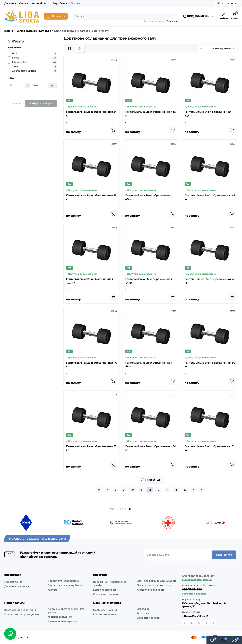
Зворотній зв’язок (148, 618)
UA (219, 3)
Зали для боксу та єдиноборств (157, 581)
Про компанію (13, 582)
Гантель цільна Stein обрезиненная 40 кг (149, 197)
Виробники (60, 3)
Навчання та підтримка (63, 621)
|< (99, 490)
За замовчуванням (223, 48)
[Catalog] (56, 16)
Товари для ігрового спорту (155, 585)
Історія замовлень (104, 614)
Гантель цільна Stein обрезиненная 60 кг (151, 448)
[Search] (174, 16)
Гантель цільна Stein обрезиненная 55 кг (91, 448)
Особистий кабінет (105, 610)
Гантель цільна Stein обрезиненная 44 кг (149, 281)
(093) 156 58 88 (196, 16)
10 (132, 490)
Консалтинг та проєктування (22, 614)
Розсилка (143, 613)
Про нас (76, 3)
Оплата (24, 3)
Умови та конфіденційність (65, 585)
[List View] (69, 48)
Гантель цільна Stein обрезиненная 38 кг (91, 197)
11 (141, 490)
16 (185, 490)
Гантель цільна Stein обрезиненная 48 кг (149, 365)
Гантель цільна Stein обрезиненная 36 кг (150, 114)
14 (167, 490)
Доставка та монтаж (17, 586)
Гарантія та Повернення (63, 581)
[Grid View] (79, 48)
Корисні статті (41, 3)
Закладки (143, 609)
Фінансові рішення (60, 617)
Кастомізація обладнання (20, 610)
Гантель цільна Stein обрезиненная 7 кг (209, 448)
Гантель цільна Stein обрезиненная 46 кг (91, 365)
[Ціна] (16, 86)
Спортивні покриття (106, 594)
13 (158, 490)
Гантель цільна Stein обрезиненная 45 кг (210, 281)
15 (203, 48)
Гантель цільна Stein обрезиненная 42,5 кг (89, 281)
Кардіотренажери (105, 590)
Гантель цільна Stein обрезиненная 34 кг (91, 114)
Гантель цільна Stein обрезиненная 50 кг (210, 365)
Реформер (172, 21)
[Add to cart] (113, 130)
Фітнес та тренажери (150, 590)
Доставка (10, 3)
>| (202, 490)
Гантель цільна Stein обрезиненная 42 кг (210, 197)
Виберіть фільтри (41, 104)
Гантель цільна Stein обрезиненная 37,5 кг (208, 114)
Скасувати (16, 104)
